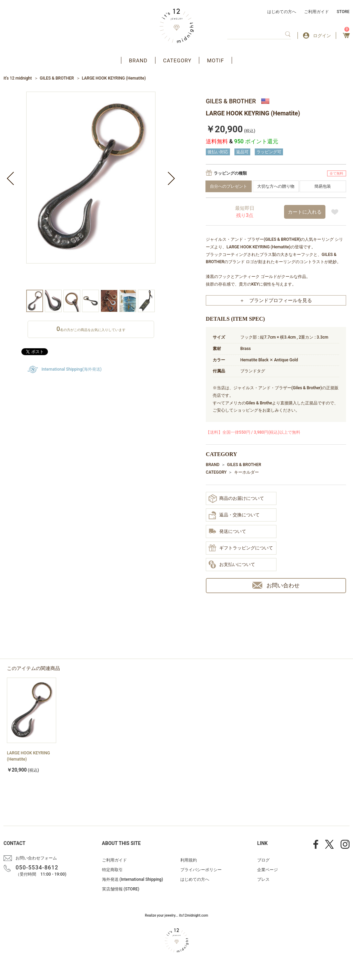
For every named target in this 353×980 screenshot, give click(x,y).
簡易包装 (323, 186)
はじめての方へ (282, 12)
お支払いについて (232, 565)
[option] (91, 191)
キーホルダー (246, 472)
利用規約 (189, 860)
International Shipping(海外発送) (71, 369)
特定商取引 (112, 870)
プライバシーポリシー (201, 870)
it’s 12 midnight (18, 78)
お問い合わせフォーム (36, 858)
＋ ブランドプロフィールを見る (276, 300)
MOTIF (215, 61)
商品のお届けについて (236, 499)
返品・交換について (234, 515)
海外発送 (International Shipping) (133, 879)
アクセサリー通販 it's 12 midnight (177, 26)
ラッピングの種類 (230, 173)
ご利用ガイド (316, 12)
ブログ (263, 860)
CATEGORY (177, 61)
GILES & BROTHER (57, 78)
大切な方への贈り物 (276, 186)
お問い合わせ (276, 585)
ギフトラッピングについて (241, 548)
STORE (343, 12)
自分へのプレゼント (229, 186)
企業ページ (268, 870)
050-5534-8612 (37, 868)
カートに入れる (305, 212)
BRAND (138, 61)
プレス (263, 879)
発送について (227, 532)
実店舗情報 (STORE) (121, 889)
